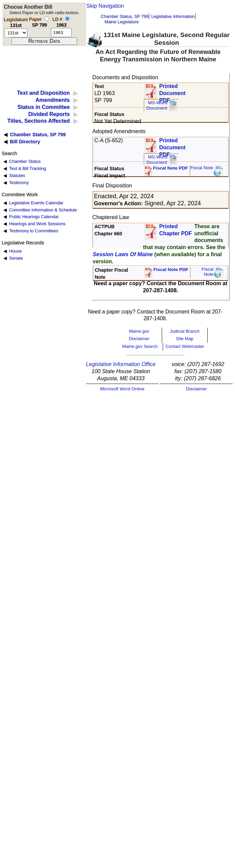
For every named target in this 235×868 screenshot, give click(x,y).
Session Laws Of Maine (123, 254)
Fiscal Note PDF (171, 168)
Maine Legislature (121, 22)
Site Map (185, 339)
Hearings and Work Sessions (37, 224)
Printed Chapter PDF (175, 230)
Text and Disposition (43, 93)
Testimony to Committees (34, 231)
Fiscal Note (202, 168)
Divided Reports (49, 114)
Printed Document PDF (172, 91)
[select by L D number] (67, 19)
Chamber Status (25, 161)
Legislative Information (173, 16)
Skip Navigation (105, 6)
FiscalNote (208, 272)
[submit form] (44, 41)
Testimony (19, 183)
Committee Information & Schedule (43, 210)
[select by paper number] (47, 19)
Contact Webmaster (185, 346)
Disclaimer (139, 339)
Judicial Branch (185, 331)
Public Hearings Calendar (34, 217)
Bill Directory (25, 142)
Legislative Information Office (121, 364)
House (15, 251)
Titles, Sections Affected (38, 121)
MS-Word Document (157, 105)
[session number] (16, 33)
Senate (16, 258)
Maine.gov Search (140, 346)
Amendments (53, 100)
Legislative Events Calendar (36, 203)
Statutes (17, 175)
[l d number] (61, 33)
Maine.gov (139, 331)
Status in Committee (44, 107)
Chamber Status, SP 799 (124, 16)
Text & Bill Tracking (28, 168)
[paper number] (39, 33)
